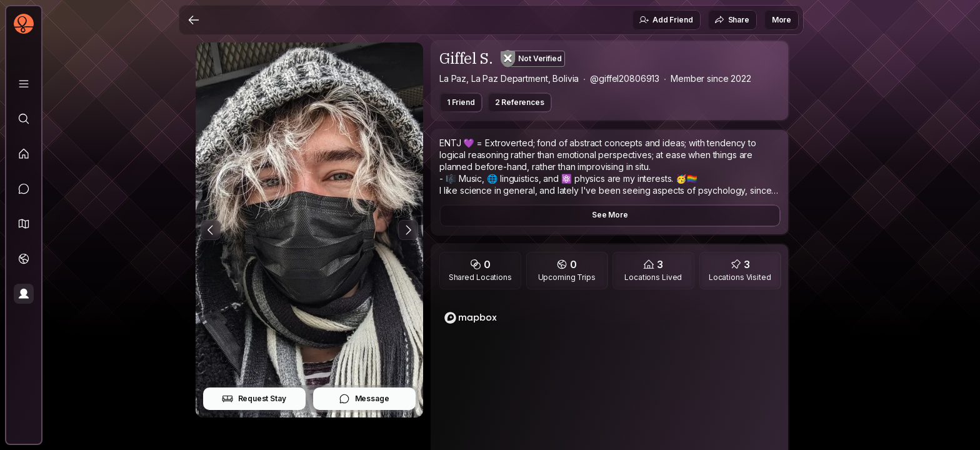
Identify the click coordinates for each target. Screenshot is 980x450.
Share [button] (732, 20)
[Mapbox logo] (471, 318)
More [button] (782, 20)
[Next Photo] (408, 230)
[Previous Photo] (211, 230)
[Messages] (24, 189)
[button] (24, 224)
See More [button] (610, 215)
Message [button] (364, 399)
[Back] (194, 20)
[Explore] (24, 119)
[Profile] (24, 294)
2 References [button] (520, 102)
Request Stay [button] (254, 399)
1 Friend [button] (461, 102)
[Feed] (24, 154)
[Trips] (24, 259)
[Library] (24, 84)
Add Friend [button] (666, 20)
